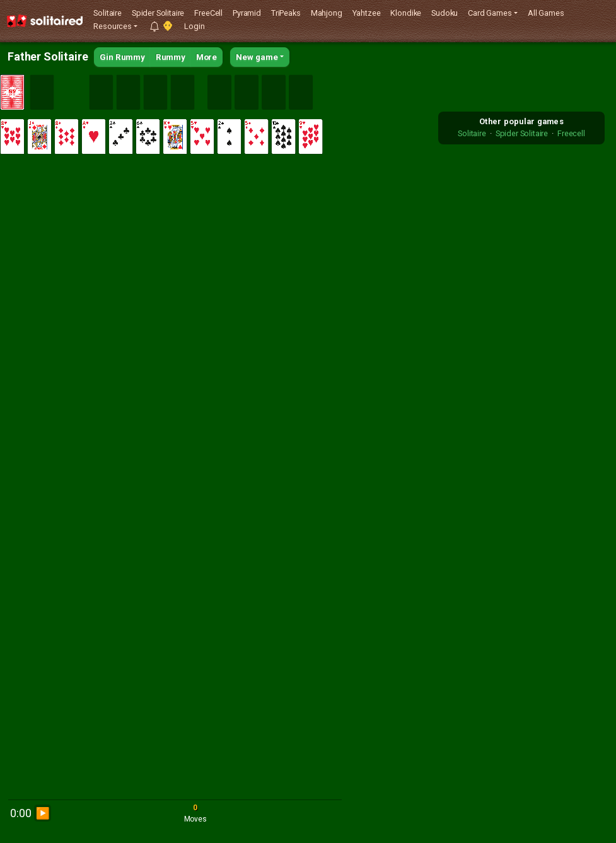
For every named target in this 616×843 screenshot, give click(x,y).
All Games (546, 13)
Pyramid (247, 13)
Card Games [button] (490, 13)
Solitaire (108, 13)
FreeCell (208, 13)
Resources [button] (113, 26)
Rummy (171, 57)
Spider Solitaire (158, 13)
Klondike (406, 13)
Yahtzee (367, 13)
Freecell (571, 133)
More (206, 57)
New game (257, 57)
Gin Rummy (122, 57)
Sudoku (445, 13)
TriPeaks (286, 13)
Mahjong (327, 13)
